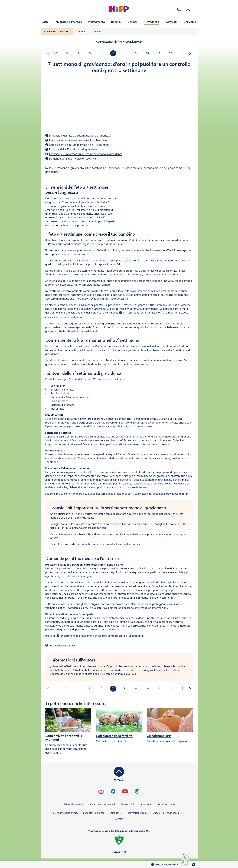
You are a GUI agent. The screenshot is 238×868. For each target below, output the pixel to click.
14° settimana (131, 313)
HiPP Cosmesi (146, 804)
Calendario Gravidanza (57, 32)
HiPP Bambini (127, 804)
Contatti (97, 32)
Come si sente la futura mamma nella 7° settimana (79, 145)
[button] (179, 9)
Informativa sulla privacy (65, 813)
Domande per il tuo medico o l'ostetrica (73, 159)
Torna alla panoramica (62, 645)
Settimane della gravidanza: (119, 42)
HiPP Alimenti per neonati (101, 804)
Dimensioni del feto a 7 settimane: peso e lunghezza (80, 136)
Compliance (116, 813)
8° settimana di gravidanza (76, 636)
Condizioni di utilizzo (94, 813)
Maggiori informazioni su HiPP (169, 813)
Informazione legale (137, 813)
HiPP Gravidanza (167, 804)
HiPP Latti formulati (73, 804)
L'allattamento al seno (147, 484)
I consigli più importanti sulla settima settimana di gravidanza (86, 154)
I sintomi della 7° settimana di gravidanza (74, 149)
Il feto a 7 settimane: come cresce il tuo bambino (78, 140)
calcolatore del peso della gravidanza (157, 494)
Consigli (81, 32)
